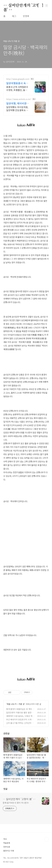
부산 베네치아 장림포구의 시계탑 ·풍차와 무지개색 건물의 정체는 (20, 721)
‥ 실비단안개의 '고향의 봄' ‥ (23, 6)
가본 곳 (22, 704)
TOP (46, 839)
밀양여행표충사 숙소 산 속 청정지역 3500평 (17, 83)
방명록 (26, 16)
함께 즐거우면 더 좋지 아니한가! (16, 803)
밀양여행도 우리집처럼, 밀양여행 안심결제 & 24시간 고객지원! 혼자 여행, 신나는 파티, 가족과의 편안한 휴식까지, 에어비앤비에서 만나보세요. (17, 109)
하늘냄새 (7, 843)
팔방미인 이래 (9, 851)
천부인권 (7, 847)
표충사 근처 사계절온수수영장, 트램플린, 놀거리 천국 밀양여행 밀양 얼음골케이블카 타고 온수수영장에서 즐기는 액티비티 (17, 88)
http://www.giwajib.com (18, 79)
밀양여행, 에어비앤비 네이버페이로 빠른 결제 (18, 103)
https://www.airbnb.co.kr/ (19, 99)
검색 (40, 6)
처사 (5, 839)
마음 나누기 (12, 704)
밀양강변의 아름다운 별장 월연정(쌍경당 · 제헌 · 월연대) (20, 714)
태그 (14, 16)
